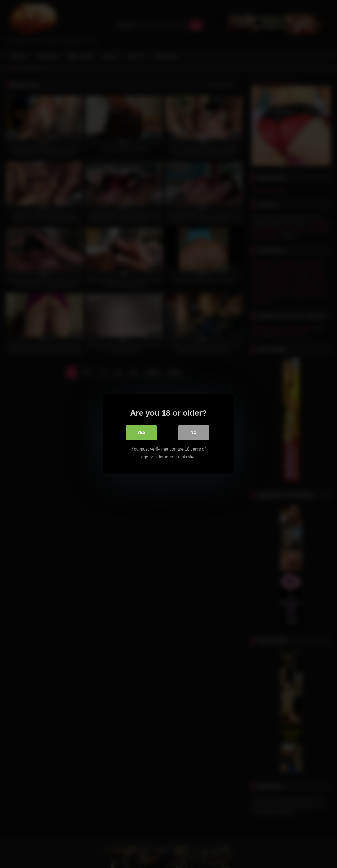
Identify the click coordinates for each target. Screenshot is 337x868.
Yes (141, 433)
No (194, 433)
